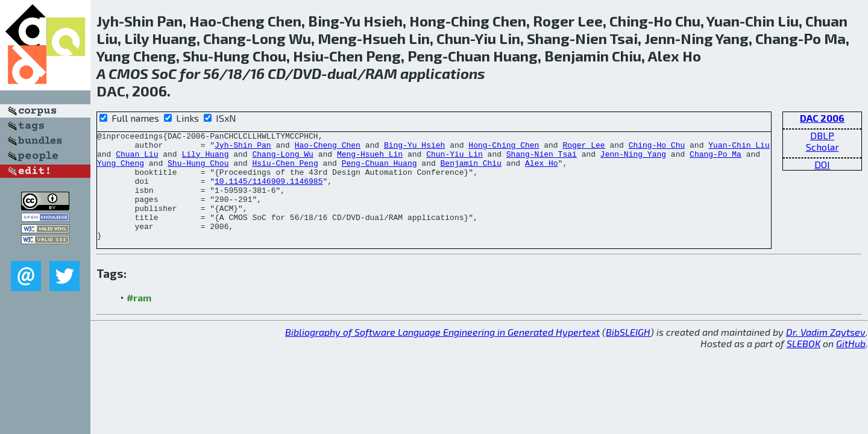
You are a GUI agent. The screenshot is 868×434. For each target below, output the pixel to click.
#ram (139, 319)
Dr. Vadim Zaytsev (826, 354)
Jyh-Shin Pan (243, 148)
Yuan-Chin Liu (739, 148)
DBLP (822, 135)
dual (342, 73)
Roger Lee (583, 148)
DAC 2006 (822, 118)
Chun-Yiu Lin (454, 159)
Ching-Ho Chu (657, 148)
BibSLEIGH (628, 354)
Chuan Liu (137, 159)
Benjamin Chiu (471, 170)
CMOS (128, 73)
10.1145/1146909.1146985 (269, 192)
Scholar (822, 147)
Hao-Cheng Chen (328, 148)
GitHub (851, 365)
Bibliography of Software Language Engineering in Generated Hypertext (442, 354)
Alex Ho (542, 170)
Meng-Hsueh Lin (370, 159)
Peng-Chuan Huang (379, 170)
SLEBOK (804, 365)
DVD (307, 73)
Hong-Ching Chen (504, 148)
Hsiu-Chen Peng (285, 170)
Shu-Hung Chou (198, 170)
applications (443, 73)
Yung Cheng (121, 170)
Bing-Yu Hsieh (414, 148)
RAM (381, 73)
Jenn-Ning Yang (633, 159)
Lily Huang (205, 159)
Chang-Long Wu (282, 159)
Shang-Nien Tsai (542, 159)
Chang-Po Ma (715, 159)
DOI (822, 164)
